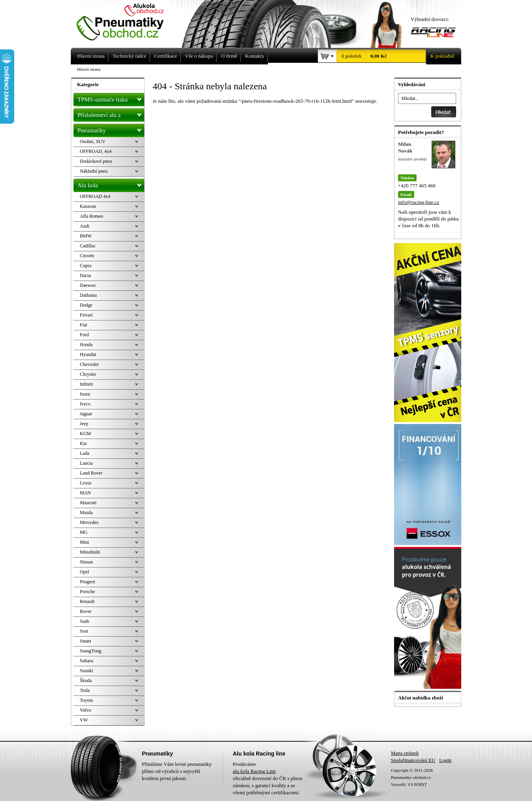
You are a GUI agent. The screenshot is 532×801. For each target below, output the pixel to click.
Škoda (86, 680)
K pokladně (440, 56)
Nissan (86, 562)
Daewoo (88, 285)
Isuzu (85, 394)
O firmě (229, 56)
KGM (85, 433)
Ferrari (86, 315)
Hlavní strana (89, 69)
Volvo (85, 710)
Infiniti (86, 384)
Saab (84, 621)
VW (84, 720)
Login (445, 760)
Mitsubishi (90, 552)
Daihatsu (88, 295)
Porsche (87, 592)
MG (84, 532)
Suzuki (86, 671)
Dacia (85, 275)
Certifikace (166, 56)
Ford (84, 335)
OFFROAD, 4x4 (96, 151)
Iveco (85, 404)
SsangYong (91, 651)
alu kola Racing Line (254, 771)
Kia (83, 443)
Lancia (86, 463)
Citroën (87, 256)
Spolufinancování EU (413, 760)
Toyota (86, 700)
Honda (86, 345)
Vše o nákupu (199, 56)
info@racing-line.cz (419, 202)
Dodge (86, 305)
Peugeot (88, 582)
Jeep (84, 424)
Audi (85, 226)
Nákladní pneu (94, 171)
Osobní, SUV (93, 141)
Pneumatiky (111, 129)
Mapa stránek (405, 753)
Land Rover (91, 473)
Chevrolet (89, 364)
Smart (86, 641)
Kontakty (255, 56)
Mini (84, 542)
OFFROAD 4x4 (95, 196)
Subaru (87, 661)
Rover (86, 611)
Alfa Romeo (91, 216)
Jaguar (86, 414)
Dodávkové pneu (96, 161)
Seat (84, 631)
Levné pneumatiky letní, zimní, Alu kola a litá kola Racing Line (126, 21)
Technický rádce (129, 56)
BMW (86, 236)
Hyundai (88, 354)
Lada (85, 453)
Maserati (88, 503)
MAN (85, 493)
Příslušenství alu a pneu (111, 115)
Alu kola (111, 184)
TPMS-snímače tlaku (111, 98)
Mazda (86, 513)
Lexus (86, 483)
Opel (84, 572)
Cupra (86, 266)
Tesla (85, 690)
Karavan (88, 206)
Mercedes (89, 522)
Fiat (84, 325)
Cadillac (88, 246)
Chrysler (88, 374)
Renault (87, 601)
